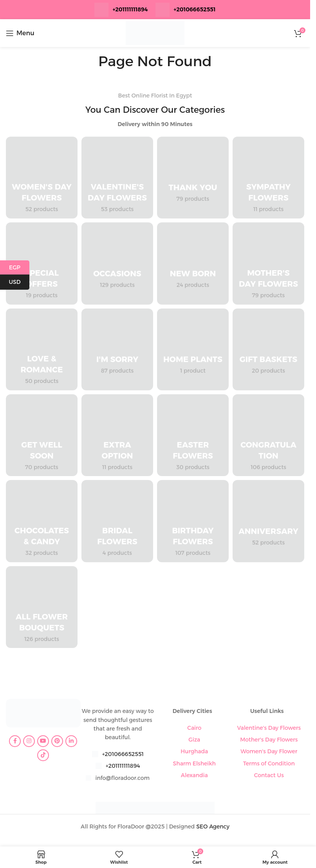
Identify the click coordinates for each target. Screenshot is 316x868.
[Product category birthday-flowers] (193, 521)
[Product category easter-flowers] (193, 435)
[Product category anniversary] (268, 521)
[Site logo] (155, 32)
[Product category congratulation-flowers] (268, 435)
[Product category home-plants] (193, 349)
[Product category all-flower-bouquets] (42, 607)
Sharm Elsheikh (194, 763)
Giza (194, 740)
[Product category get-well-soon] (42, 435)
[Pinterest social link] (57, 741)
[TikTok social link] (43, 755)
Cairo (194, 728)
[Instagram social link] (29, 741)
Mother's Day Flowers (269, 740)
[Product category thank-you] (193, 178)
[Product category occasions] (117, 263)
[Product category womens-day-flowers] (42, 178)
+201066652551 (123, 754)
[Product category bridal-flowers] (117, 521)
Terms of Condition (269, 763)
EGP (19, 268)
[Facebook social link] (15, 741)
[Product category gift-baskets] (268, 349)
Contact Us (269, 775)
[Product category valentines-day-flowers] (117, 178)
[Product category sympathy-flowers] (268, 178)
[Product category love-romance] (42, 349)
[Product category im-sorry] (117, 349)
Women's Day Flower (269, 751)
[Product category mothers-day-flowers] (268, 263)
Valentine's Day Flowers (269, 728)
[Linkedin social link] (71, 741)
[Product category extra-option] (117, 435)
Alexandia (194, 775)
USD (19, 282)
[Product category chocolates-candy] (42, 521)
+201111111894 (130, 9)
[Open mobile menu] (20, 33)
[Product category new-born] (193, 263)
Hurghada (194, 751)
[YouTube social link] (43, 741)
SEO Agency (213, 826)
